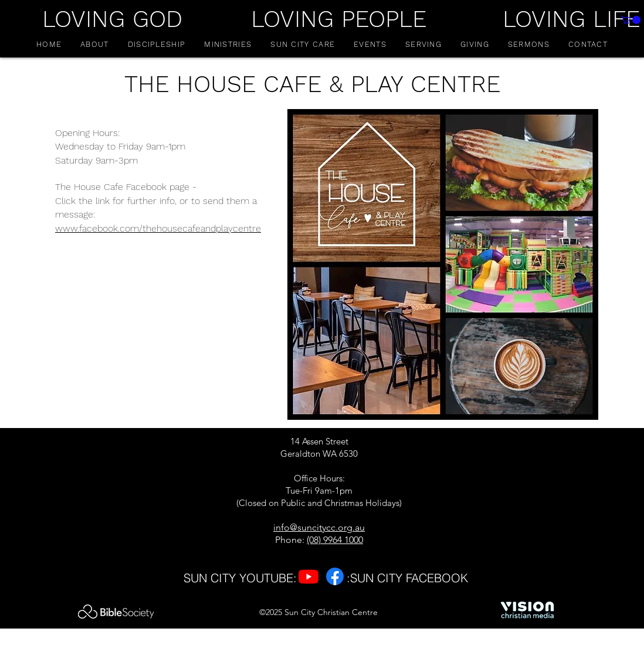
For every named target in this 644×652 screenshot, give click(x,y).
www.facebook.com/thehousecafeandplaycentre (158, 228)
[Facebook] (335, 576)
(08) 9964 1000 (335, 540)
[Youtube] (309, 576)
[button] (94, 44)
